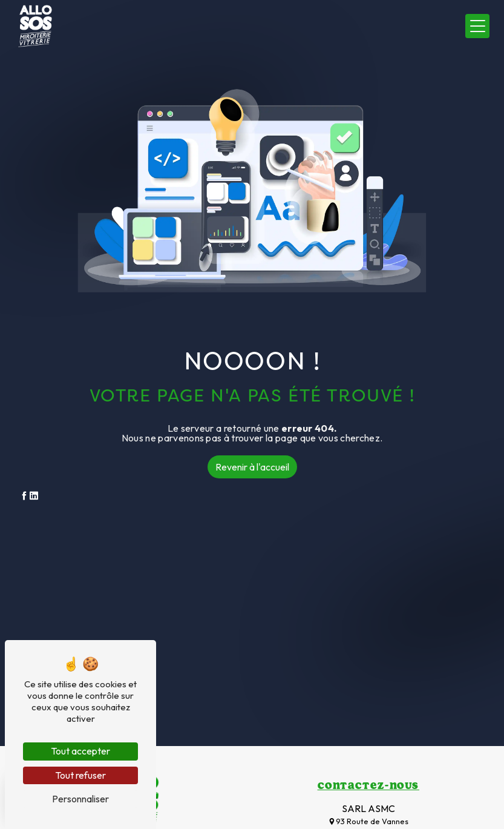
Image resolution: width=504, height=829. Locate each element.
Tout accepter (80, 751)
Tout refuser (80, 775)
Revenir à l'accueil (252, 467)
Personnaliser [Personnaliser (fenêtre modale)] (80, 799)
